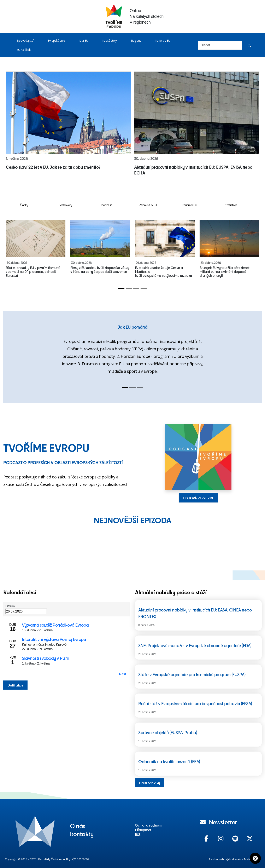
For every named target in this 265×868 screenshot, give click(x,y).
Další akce (15, 685)
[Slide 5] (147, 185)
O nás (78, 826)
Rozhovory (65, 205)
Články (24, 205)
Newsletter (218, 822)
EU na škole (24, 50)
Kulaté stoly (110, 41)
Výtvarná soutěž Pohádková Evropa (55, 625)
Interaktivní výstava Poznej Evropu (54, 639)
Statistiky (231, 205)
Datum (10, 606)
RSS (138, 834)
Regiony (136, 41)
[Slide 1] (118, 185)
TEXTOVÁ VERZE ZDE (198, 498)
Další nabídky (150, 783)
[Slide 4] (140, 185)
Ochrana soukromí (149, 825)
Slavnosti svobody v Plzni (45, 658)
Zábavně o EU (148, 205)
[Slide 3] (132, 185)
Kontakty (82, 834)
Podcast (107, 205)
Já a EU (84, 41)
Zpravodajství (25, 41)
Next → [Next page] (125, 674)
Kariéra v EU (163, 41)
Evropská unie (56, 41)
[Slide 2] (125, 185)
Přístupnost (143, 830)
